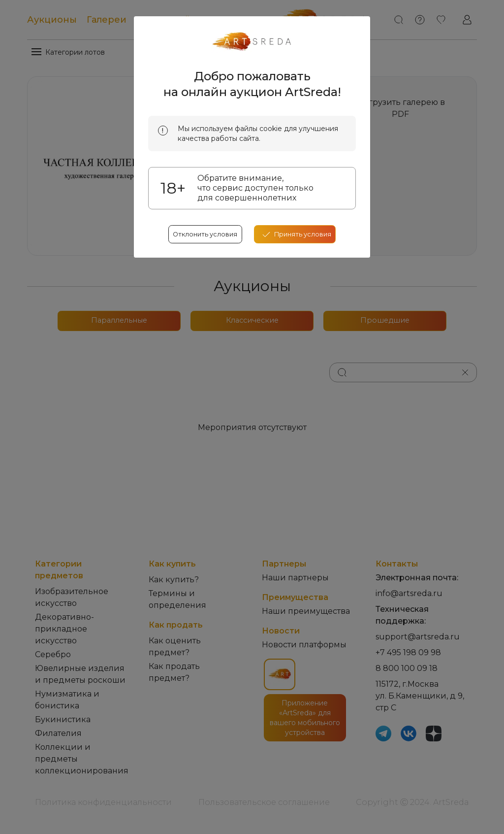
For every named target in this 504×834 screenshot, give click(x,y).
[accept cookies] (299, 305)
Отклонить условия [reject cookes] (202, 305)
